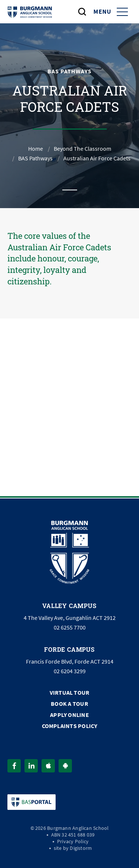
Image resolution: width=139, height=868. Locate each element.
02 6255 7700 (70, 628)
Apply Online (69, 715)
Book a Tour (69, 704)
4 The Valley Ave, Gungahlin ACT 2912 (70, 618)
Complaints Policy (70, 726)
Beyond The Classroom (82, 149)
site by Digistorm (73, 848)
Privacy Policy (73, 841)
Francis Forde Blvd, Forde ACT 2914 (70, 662)
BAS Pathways (35, 158)
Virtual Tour (70, 693)
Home (36, 149)
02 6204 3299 (70, 671)
